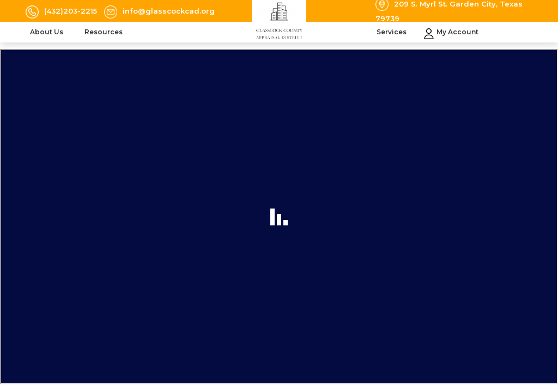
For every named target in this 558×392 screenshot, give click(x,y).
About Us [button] (47, 32)
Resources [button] (104, 32)
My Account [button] (457, 32)
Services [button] (392, 32)
